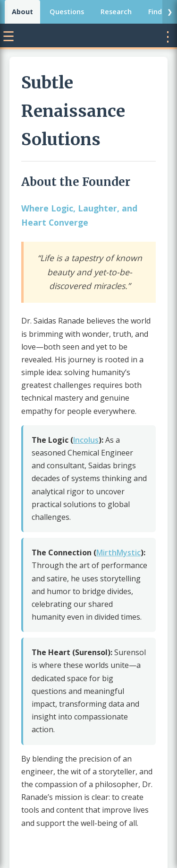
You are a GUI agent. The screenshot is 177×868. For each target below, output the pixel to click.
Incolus (86, 440)
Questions (67, 12)
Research (116, 12)
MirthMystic (118, 552)
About (22, 12)
